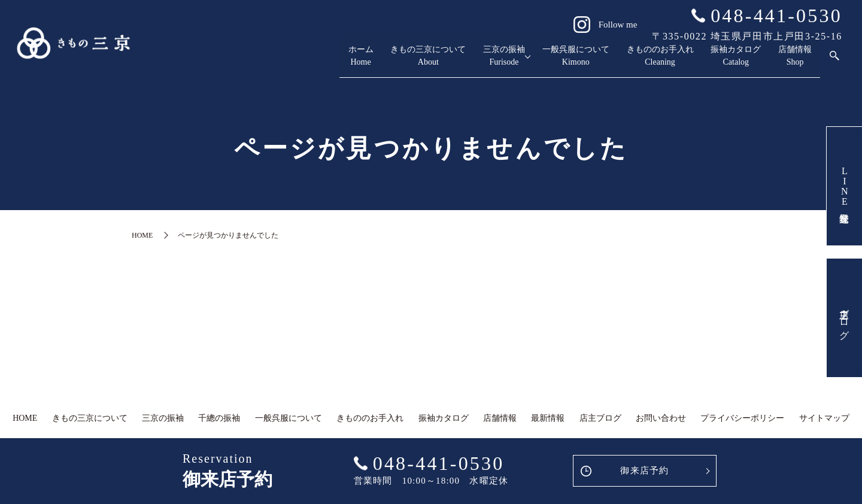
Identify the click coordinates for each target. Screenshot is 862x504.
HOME (142, 235)
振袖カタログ (710, 62)
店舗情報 (787, 62)
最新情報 (548, 418)
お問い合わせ (661, 418)
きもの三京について (322, 62)
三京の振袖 (418, 62)
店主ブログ (844, 318)
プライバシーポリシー (742, 418)
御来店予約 (644, 470)
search (834, 61)
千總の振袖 (219, 418)
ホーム (236, 62)
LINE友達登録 (844, 186)
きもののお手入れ (614, 62)
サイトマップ (824, 418)
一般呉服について (509, 62)
